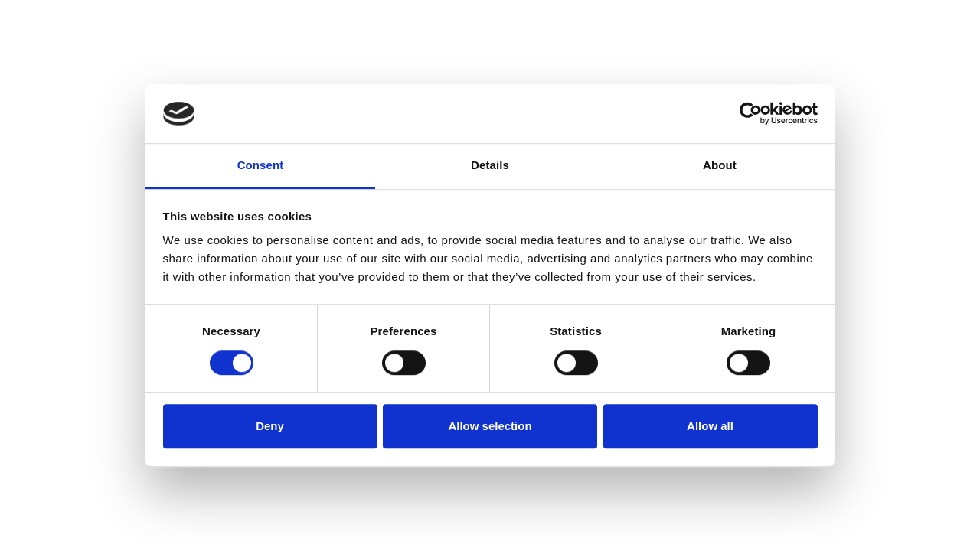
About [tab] (720, 165)
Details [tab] (490, 165)
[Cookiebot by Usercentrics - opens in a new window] (751, 114)
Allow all (710, 426)
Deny (270, 426)
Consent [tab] (261, 165)
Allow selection (490, 426)
